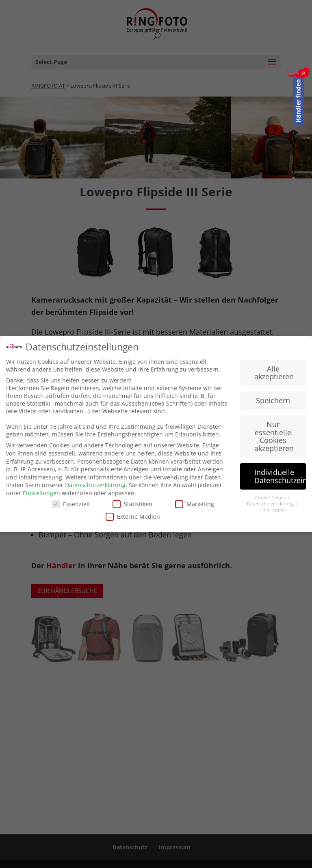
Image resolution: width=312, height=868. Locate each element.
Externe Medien (133, 516)
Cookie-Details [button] (271, 497)
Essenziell (71, 503)
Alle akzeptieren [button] (274, 372)
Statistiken (132, 503)
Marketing (195, 503)
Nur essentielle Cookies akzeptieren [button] (274, 436)
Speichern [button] (273, 400)
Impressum (273, 509)
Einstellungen (41, 493)
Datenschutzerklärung (95, 484)
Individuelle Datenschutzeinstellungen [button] (280, 476)
